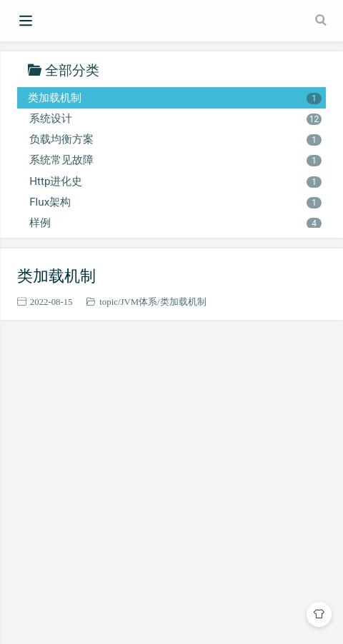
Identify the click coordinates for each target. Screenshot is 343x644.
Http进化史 (175, 181)
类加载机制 (175, 98)
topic (109, 302)
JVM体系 (139, 302)
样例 (175, 223)
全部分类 (72, 70)
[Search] (322, 20)
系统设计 (175, 119)
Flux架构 (175, 202)
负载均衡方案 (175, 139)
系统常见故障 (175, 160)
